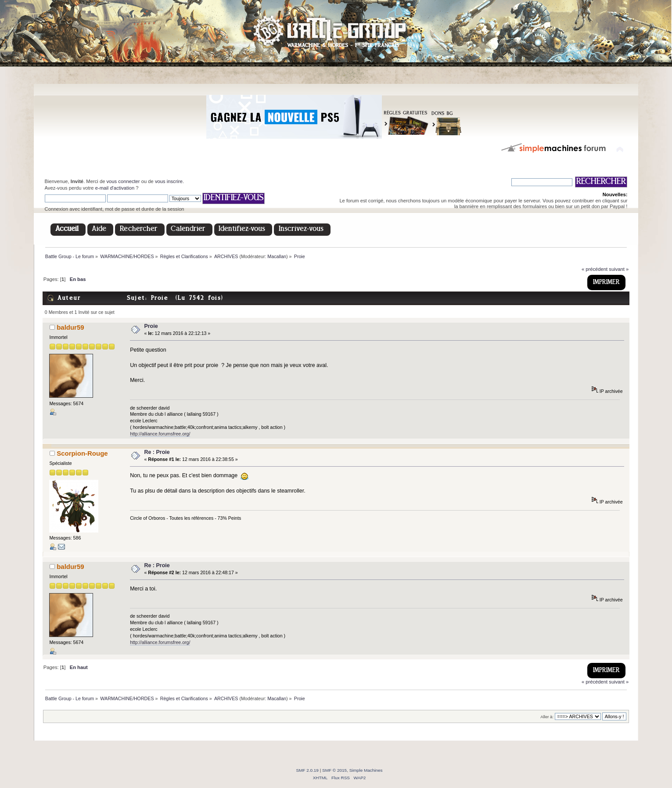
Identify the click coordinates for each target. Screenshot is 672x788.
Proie (151, 326)
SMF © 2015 (334, 770)
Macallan (277, 256)
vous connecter (123, 181)
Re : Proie (157, 452)
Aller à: (547, 717)
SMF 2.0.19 (307, 770)
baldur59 (70, 327)
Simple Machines (366, 770)
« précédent (595, 269)
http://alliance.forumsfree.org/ (160, 434)
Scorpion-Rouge (82, 453)
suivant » (619, 269)
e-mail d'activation (115, 188)
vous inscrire (169, 181)
